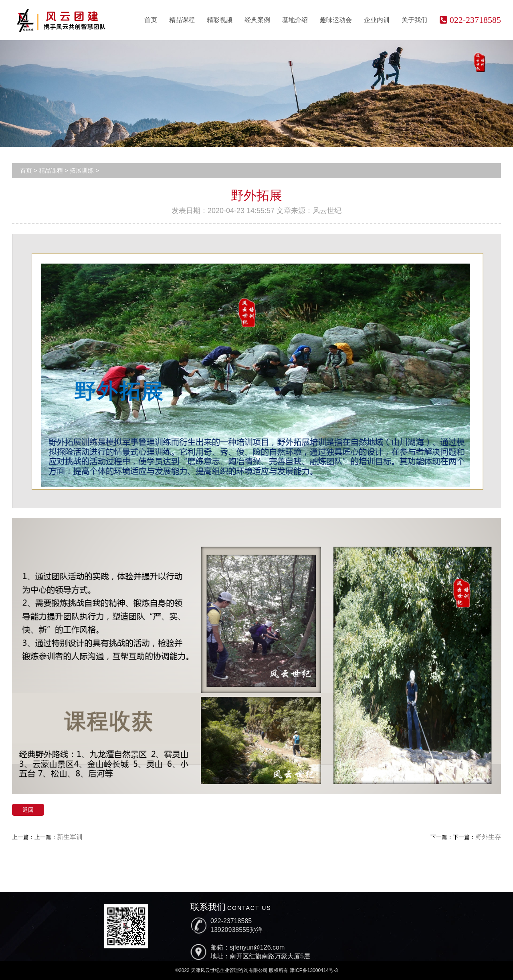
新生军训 (70, 837)
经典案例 (257, 20)
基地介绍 (295, 20)
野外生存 (488, 837)
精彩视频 (220, 20)
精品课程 (182, 20)
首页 (151, 20)
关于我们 (414, 20)
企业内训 (377, 20)
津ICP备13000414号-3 (314, 970)
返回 (28, 810)
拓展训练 (82, 170)
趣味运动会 (336, 20)
